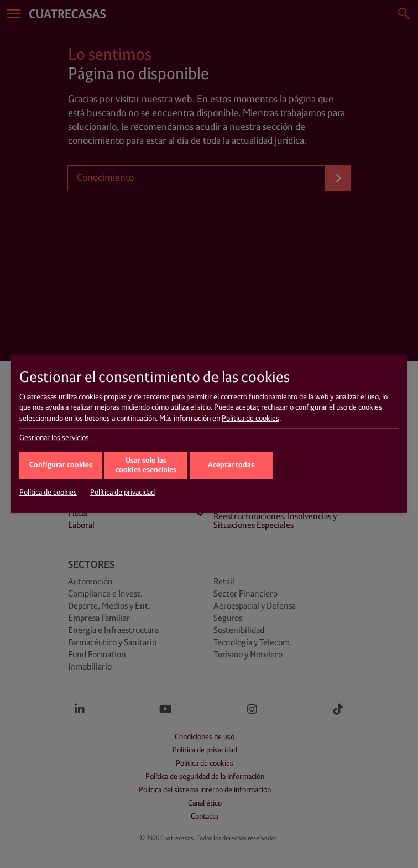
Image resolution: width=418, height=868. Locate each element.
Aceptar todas (231, 465)
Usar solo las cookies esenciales (146, 466)
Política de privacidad (122, 493)
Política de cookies (250, 419)
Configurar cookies (61, 465)
